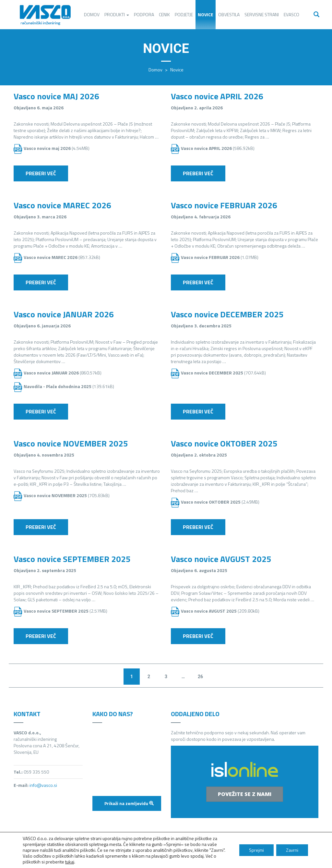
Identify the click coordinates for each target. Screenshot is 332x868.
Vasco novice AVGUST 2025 (221, 559)
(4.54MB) (57, 148)
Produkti (117, 14)
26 (200, 677)
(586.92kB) (218, 148)
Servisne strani (262, 14)
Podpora (144, 14)
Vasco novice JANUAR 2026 (64, 314)
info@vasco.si (43, 785)
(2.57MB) (65, 611)
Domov (92, 14)
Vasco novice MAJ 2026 (56, 96)
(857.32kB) (62, 257)
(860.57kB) (63, 373)
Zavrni (292, 850)
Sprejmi (256, 850)
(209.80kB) (220, 611)
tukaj (70, 862)
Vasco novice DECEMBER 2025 (227, 314)
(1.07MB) (220, 257)
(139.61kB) (69, 386)
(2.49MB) (220, 502)
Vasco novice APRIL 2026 (217, 96)
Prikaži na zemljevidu (129, 803)
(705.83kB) (67, 495)
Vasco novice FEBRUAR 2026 (224, 205)
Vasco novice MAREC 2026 (62, 205)
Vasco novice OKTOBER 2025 (224, 443)
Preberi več (41, 173)
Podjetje (184, 14)
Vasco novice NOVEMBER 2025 (71, 443)
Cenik (164, 14)
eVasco (291, 14)
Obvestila (229, 14)
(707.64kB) (223, 373)
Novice (206, 14)
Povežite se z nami (245, 794)
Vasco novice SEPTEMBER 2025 (72, 559)
